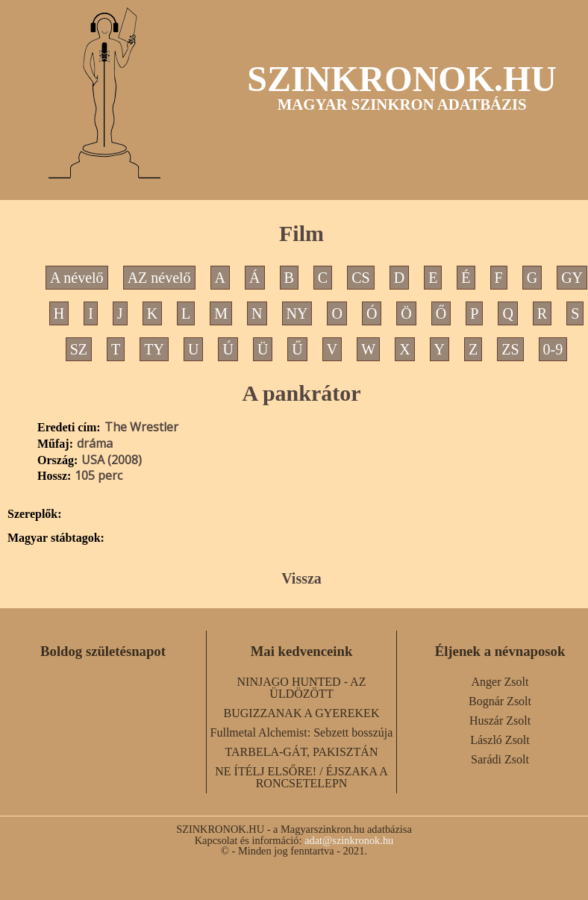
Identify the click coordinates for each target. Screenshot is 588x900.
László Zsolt (500, 740)
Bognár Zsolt (500, 701)
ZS (510, 349)
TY (154, 349)
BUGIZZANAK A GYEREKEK (302, 713)
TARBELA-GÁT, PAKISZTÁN (302, 752)
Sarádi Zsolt (500, 759)
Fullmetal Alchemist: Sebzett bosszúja (302, 732)
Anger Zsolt (500, 682)
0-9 (553, 349)
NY (297, 313)
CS (360, 278)
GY (572, 278)
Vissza (301, 578)
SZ (79, 349)
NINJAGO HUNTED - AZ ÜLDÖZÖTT (302, 688)
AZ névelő (159, 278)
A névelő (77, 278)
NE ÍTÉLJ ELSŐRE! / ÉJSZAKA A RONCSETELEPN (301, 777)
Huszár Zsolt (500, 721)
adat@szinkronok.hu (349, 840)
